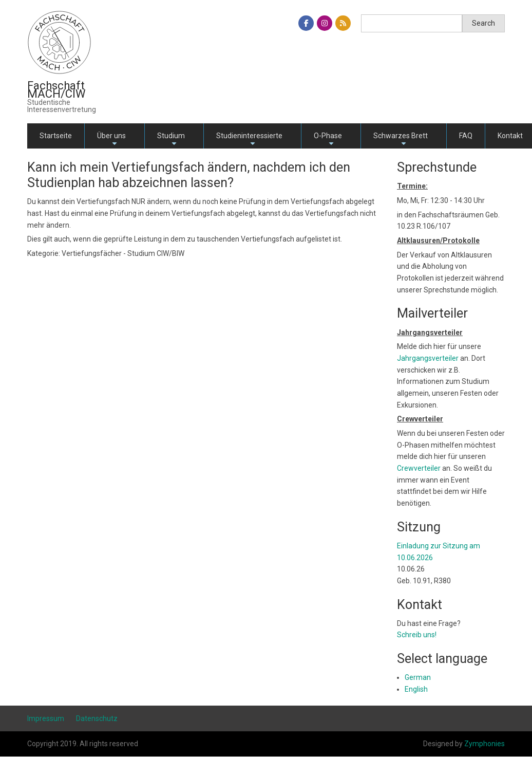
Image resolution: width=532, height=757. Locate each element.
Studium (171, 140)
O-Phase (328, 140)
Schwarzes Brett (401, 140)
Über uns (111, 140)
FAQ (466, 136)
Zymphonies (484, 744)
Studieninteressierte (249, 140)
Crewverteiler (419, 468)
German (418, 677)
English (416, 689)
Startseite (56, 136)
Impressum (46, 718)
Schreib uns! (417, 635)
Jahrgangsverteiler (429, 358)
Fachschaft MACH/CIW (56, 90)
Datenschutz (97, 718)
